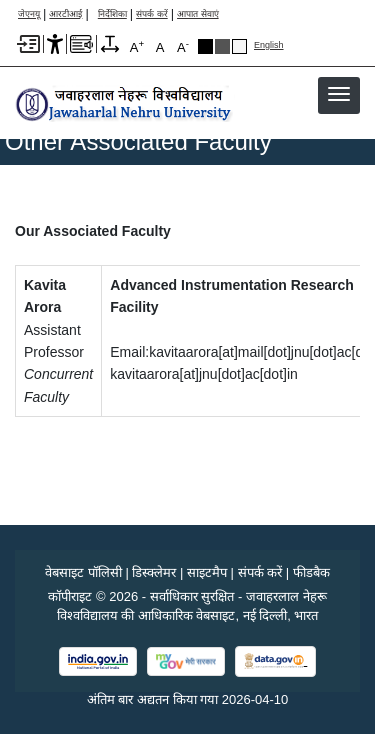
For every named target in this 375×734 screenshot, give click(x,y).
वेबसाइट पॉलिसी (83, 572)
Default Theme (239, 46)
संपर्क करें (152, 14)
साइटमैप (207, 572)
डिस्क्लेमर (154, 572)
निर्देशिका (112, 14)
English (269, 45)
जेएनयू (29, 14)
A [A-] (183, 46)
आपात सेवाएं (198, 14)
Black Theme (205, 46)
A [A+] (137, 46)
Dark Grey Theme (222, 46)
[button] (339, 94)
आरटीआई (65, 14)
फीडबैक (311, 572)
